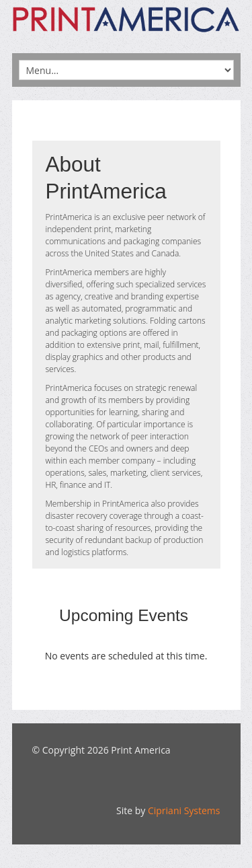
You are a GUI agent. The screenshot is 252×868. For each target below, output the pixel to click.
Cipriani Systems (184, 810)
